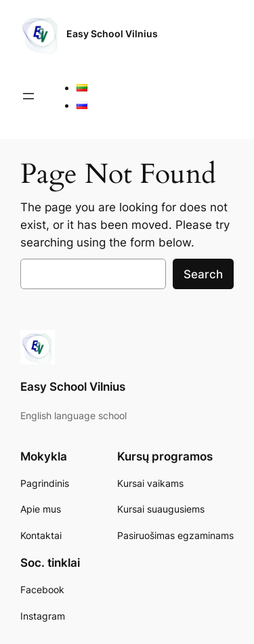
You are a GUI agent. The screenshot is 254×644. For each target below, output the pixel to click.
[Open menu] (28, 96)
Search (203, 274)
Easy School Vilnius (112, 34)
